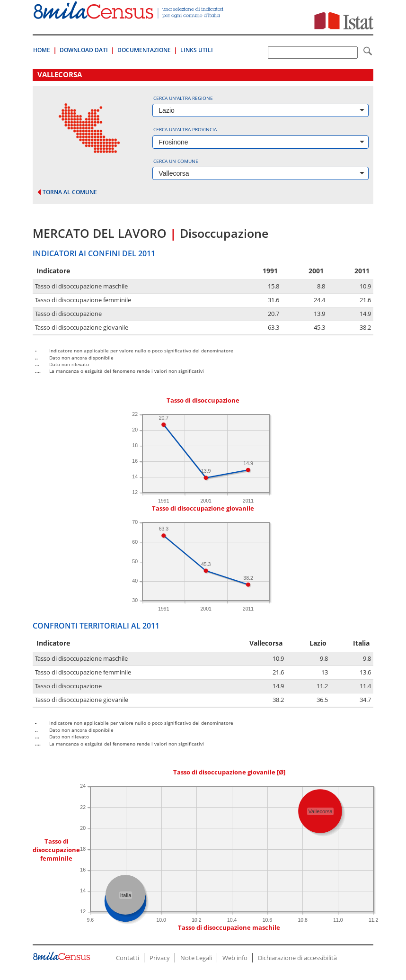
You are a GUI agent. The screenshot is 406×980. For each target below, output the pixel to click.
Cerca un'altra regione (183, 98)
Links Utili (197, 50)
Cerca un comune (176, 161)
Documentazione (144, 50)
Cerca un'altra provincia (185, 129)
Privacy (160, 958)
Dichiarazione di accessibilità (297, 958)
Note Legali (196, 958)
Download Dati (84, 50)
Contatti (128, 958)
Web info (235, 958)
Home (42, 50)
